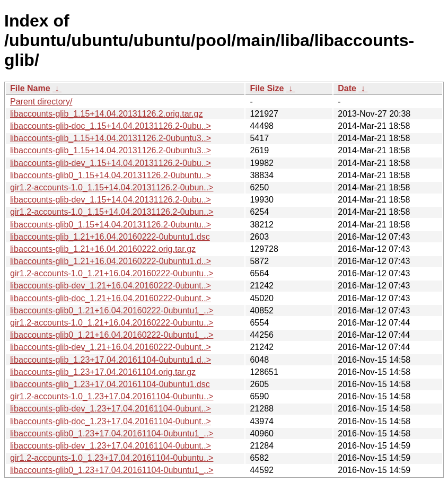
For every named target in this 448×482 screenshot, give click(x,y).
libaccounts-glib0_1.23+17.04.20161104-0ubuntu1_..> (112, 433)
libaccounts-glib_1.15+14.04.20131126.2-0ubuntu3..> (111, 138)
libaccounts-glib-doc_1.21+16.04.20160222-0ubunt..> (111, 298)
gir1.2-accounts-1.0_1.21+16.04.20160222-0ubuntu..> (112, 273)
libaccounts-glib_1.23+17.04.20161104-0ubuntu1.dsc (110, 384)
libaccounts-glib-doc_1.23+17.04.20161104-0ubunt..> (111, 421)
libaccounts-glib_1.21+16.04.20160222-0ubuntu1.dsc (110, 237)
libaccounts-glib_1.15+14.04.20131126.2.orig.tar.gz (106, 114)
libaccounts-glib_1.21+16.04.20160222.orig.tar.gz (103, 249)
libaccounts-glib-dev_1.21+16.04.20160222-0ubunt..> (111, 286)
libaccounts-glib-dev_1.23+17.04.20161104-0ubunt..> (111, 409)
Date (347, 88)
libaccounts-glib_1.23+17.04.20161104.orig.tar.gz (103, 372)
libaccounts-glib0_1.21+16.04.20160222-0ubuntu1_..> (112, 310)
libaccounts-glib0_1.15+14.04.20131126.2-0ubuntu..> (111, 175)
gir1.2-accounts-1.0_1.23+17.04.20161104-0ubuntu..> (112, 396)
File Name (30, 88)
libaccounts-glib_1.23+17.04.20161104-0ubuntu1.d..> (111, 360)
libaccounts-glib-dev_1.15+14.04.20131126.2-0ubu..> (111, 163)
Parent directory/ (41, 102)
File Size (267, 88)
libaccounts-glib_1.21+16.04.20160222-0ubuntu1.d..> (111, 261)
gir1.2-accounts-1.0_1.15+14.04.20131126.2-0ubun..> (112, 187)
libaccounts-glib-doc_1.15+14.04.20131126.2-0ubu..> (111, 126)
